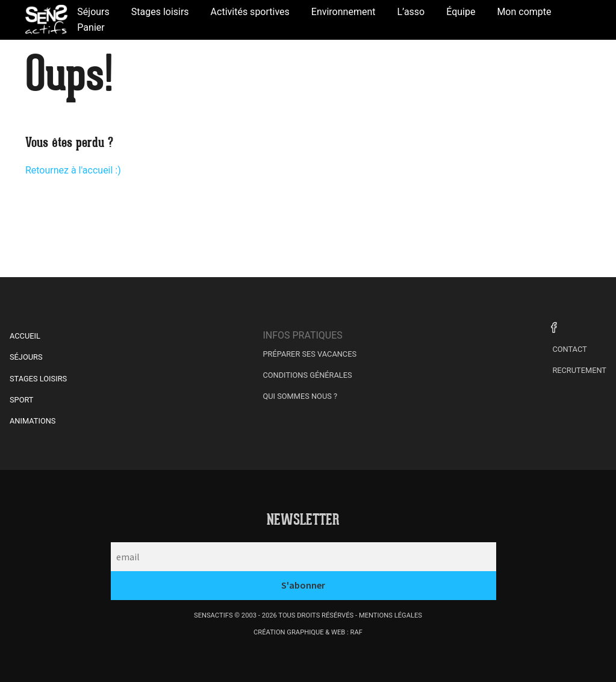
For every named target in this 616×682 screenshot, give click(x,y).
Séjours (26, 357)
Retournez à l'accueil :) (73, 170)
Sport (22, 400)
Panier (91, 27)
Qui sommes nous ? (300, 396)
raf (356, 632)
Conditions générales (307, 375)
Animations (33, 421)
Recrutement (579, 370)
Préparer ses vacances (310, 354)
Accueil (25, 336)
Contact (569, 349)
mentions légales (390, 615)
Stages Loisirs (38, 379)
